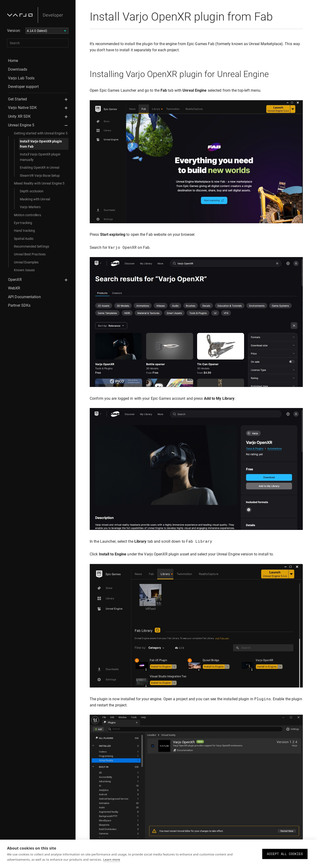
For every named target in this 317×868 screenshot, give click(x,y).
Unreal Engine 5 (21, 125)
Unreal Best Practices (30, 254)
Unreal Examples (26, 262)
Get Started (17, 99)
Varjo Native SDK (23, 108)
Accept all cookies (285, 854)
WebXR (14, 288)
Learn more (112, 859)
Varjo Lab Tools (21, 78)
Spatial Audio (24, 239)
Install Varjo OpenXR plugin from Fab (41, 144)
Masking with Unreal (35, 199)
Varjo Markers (30, 207)
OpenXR (15, 280)
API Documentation (24, 297)
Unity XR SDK (19, 116)
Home (13, 61)
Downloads (18, 69)
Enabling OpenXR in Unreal (40, 168)
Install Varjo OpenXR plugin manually (40, 157)
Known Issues (24, 270)
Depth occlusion (32, 191)
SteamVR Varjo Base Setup (40, 176)
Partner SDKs (19, 305)
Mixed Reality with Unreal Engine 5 (39, 183)
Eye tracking (23, 223)
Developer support (23, 87)
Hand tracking (24, 231)
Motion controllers (27, 215)
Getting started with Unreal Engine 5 (41, 133)
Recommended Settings (32, 246)
